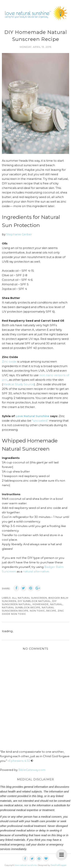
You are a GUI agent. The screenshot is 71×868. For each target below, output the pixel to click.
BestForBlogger (59, 865)
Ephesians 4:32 (20, 761)
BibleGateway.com (32, 770)
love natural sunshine (26, 865)
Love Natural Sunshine (32, 416)
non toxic (37, 611)
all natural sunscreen (30, 598)
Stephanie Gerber (20, 234)
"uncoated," (40, 421)
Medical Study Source (18, 384)
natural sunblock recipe (21, 607)
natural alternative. (36, 571)
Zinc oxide (9, 361)
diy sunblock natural (34, 601)
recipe (51, 611)
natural (56, 604)
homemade (41, 604)
